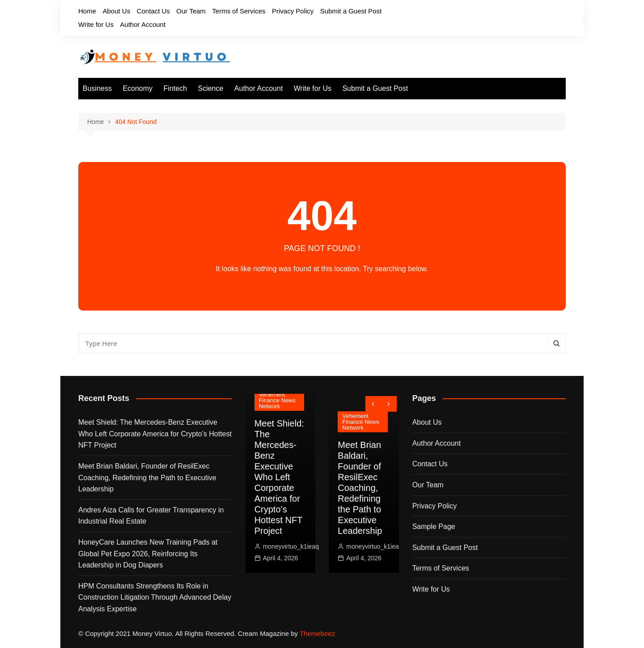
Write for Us (96, 24)
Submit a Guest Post (351, 11)
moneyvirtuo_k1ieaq (291, 546)
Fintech (175, 88)
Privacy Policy (293, 11)
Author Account (143, 24)
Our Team (191, 11)
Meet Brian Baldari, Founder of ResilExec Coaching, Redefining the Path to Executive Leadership (147, 477)
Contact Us (153, 11)
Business (97, 88)
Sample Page (434, 526)
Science (210, 88)
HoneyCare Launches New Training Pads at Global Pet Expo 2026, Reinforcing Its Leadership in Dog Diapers (148, 554)
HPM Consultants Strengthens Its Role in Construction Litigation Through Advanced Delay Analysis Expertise (155, 597)
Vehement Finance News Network (277, 400)
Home (87, 11)
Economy (138, 88)
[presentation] (373, 404)
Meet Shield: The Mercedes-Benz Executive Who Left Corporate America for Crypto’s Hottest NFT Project (155, 434)
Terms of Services (239, 11)
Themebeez (317, 633)
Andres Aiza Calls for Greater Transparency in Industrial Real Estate (151, 516)
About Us (116, 11)
